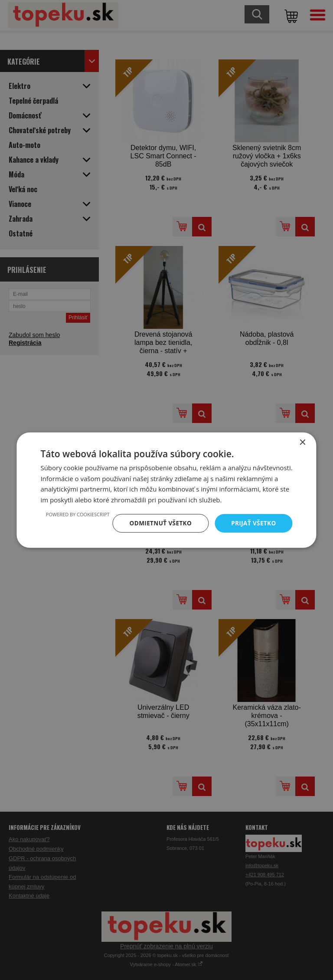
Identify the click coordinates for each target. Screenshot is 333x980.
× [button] (302, 442)
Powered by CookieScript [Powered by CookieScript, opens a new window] (74, 514)
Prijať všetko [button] (253, 523)
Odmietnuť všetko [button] (158, 523)
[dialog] (166, 490)
